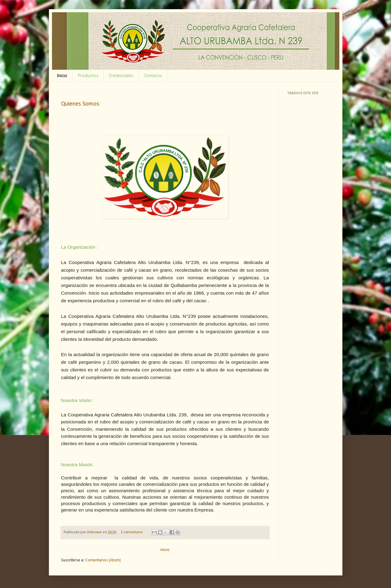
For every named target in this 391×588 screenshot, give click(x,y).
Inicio (62, 76)
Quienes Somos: (81, 104)
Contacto (153, 76)
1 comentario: (132, 532)
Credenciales (121, 76)
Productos (88, 76)
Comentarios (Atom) (103, 560)
